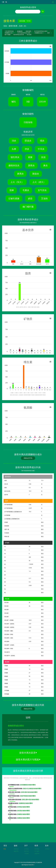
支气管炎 (42, 190)
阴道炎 (28, 141)
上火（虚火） (39, 182)
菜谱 (48, 33)
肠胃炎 (31, 165)
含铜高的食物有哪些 (23, 814)
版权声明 (16, 851)
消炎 (14, 141)
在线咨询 (37, 854)
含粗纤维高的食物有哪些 (28, 796)
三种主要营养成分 (9, 31)
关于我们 (27, 849)
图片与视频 (8, 35)
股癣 (12, 190)
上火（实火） (17, 182)
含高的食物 (14, 785)
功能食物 (28, 122)
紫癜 (30, 157)
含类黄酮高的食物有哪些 (28, 785)
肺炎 (27, 149)
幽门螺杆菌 (28, 207)
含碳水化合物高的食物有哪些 (32, 789)
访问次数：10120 (25, 21)
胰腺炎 (36, 174)
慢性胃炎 (15, 157)
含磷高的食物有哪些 (23, 818)
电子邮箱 (37, 849)
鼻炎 (45, 165)
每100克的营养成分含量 (41, 31)
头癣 (14, 149)
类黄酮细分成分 (10, 33)
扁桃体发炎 (14, 165)
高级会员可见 (28, 458)
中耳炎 (41, 149)
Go (43, 11)
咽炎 (42, 141)
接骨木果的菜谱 (28, 753)
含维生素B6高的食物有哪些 (30, 800)
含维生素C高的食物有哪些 (29, 792)
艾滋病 (44, 198)
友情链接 (47, 849)
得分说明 (29, 35)
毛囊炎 (26, 190)
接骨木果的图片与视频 (28, 760)
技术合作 (27, 851)
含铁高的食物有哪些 (23, 811)
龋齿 (30, 198)
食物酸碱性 (20, 31)
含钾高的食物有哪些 (23, 807)
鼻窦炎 (20, 174)
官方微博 (37, 851)
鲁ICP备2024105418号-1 (28, 865)
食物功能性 (28, 31)
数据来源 (16, 849)
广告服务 (27, 854)
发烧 (43, 157)
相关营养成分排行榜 (19, 35)
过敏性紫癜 (14, 198)
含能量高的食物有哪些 (26, 803)
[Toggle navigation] (53, 2)
